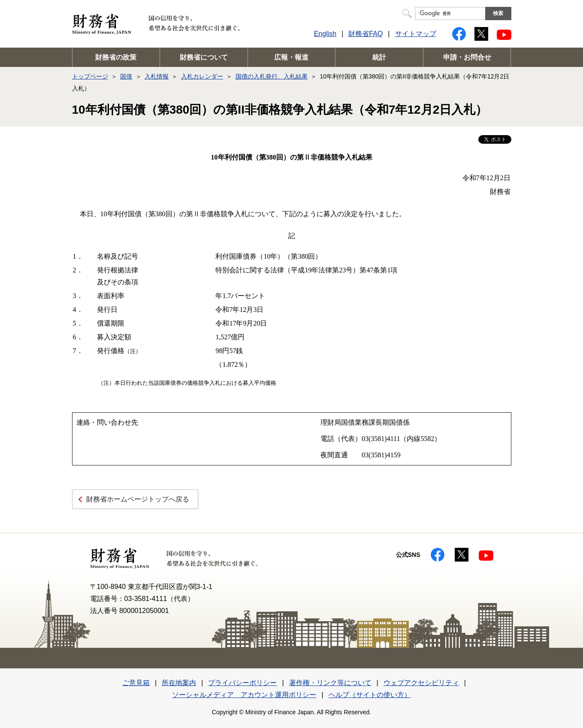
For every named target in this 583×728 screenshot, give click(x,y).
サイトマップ (416, 34)
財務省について (204, 57)
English (325, 34)
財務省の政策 (116, 57)
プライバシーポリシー (242, 683)
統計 (379, 57)
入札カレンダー (202, 76)
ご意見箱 (136, 683)
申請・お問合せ (467, 57)
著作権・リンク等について (330, 683)
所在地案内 (179, 683)
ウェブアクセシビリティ (421, 683)
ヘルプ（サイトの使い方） (370, 695)
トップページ (90, 76)
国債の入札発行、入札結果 (272, 76)
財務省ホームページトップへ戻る (138, 499)
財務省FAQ (366, 34)
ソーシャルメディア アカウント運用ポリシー (244, 695)
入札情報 (157, 76)
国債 (126, 76)
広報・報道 (291, 57)
